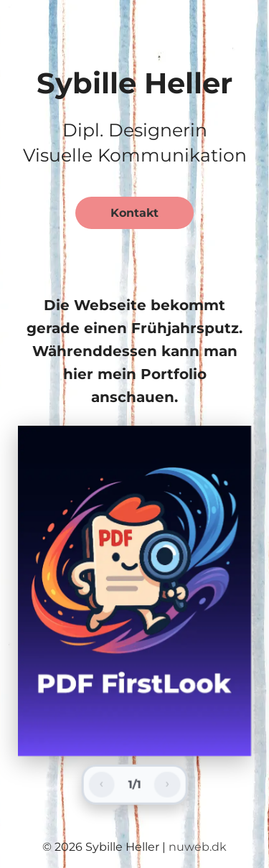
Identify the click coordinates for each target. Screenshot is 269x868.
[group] (134, 591)
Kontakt (134, 213)
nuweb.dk (198, 847)
